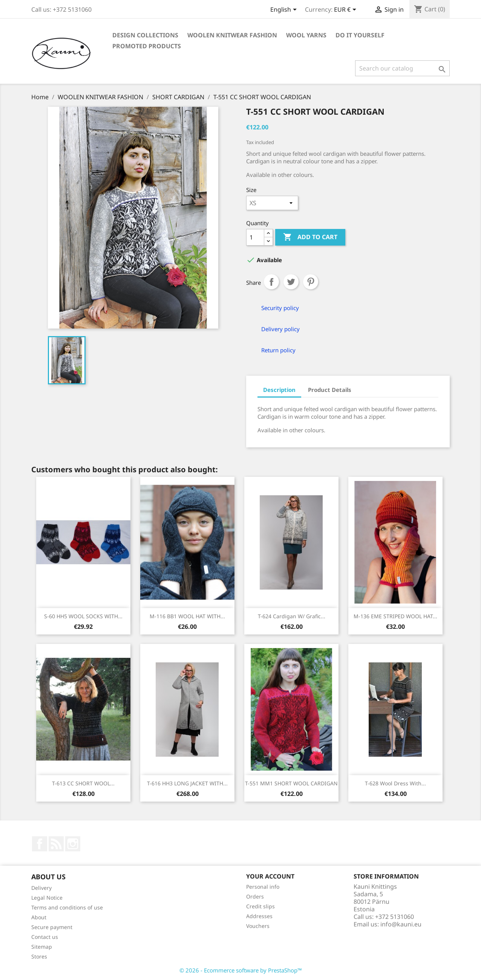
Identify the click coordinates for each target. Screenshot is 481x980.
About (39, 917)
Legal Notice (47, 898)
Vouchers (258, 926)
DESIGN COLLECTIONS (145, 35)
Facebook (40, 844)
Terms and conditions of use (67, 907)
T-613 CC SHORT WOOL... (83, 783)
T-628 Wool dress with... (395, 783)
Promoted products (147, 46)
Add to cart (310, 237)
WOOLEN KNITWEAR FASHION (232, 35)
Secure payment (52, 927)
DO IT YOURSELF (360, 35)
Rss (56, 844)
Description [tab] (279, 390)
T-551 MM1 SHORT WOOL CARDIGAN (291, 783)
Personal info (263, 887)
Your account (270, 876)
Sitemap (42, 947)
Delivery (41, 888)
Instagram (73, 844)
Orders (255, 896)
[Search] (402, 68)
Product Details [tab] (330, 390)
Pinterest (311, 282)
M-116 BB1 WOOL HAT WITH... (187, 616)
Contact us (45, 937)
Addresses (259, 916)
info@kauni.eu (401, 924)
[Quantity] (255, 237)
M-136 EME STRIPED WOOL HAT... (395, 616)
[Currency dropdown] (346, 10)
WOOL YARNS (306, 35)
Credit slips (260, 906)
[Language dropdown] (285, 10)
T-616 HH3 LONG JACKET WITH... (187, 783)
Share (271, 282)
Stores (39, 956)
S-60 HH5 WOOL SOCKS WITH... (83, 616)
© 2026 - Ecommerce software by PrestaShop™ (241, 970)
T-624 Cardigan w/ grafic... (292, 616)
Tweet (291, 282)
